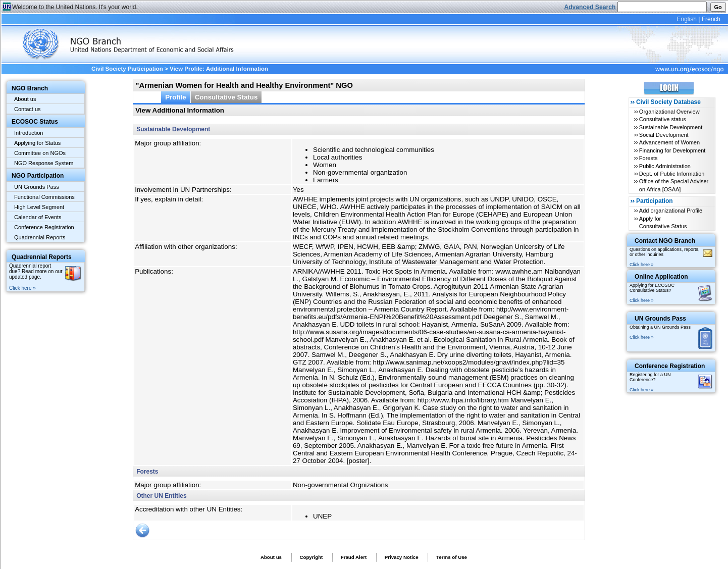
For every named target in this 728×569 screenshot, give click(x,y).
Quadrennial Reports (40, 237)
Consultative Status (226, 97)
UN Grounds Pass (37, 187)
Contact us (28, 109)
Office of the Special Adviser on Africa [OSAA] (674, 185)
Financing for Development (672, 150)
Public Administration (665, 166)
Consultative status (663, 119)
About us (25, 99)
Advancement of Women (669, 142)
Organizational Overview (669, 112)
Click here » (22, 288)
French (711, 19)
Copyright (311, 557)
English (686, 19)
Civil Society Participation (127, 69)
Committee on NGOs (40, 153)
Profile (176, 97)
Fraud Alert (354, 557)
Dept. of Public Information (672, 174)
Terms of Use (452, 557)
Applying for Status (37, 143)
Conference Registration (44, 227)
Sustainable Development (671, 127)
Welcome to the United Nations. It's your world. (75, 7)
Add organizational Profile (671, 211)
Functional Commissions (44, 197)
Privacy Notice (402, 557)
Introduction (29, 133)
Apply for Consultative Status (663, 222)
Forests (648, 158)
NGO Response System (44, 163)
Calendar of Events (38, 217)
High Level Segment (39, 207)
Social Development (664, 135)
